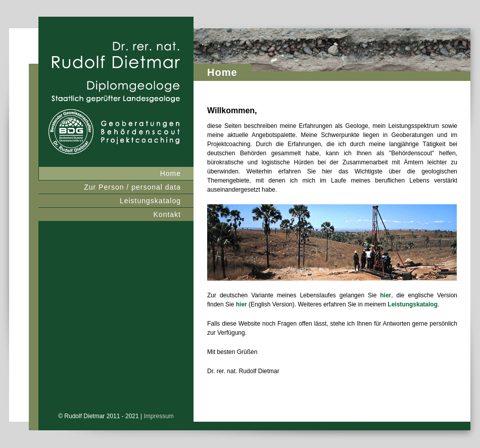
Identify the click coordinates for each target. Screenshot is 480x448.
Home (171, 173)
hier (386, 295)
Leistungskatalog (150, 201)
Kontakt (167, 214)
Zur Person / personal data (132, 187)
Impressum (159, 416)
